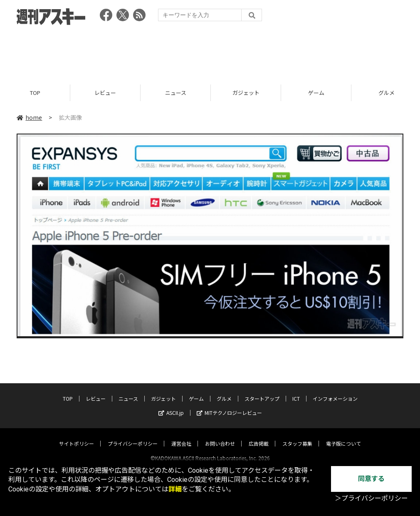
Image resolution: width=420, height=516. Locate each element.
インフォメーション (335, 391)
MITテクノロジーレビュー (229, 405)
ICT (296, 391)
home (29, 117)
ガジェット (246, 93)
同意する (371, 479)
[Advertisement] (210, 52)
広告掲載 (259, 436)
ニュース (176, 93)
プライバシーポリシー (133, 436)
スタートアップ (262, 391)
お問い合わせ (220, 436)
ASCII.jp (171, 405)
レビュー (105, 93)
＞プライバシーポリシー (371, 498)
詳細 (175, 489)
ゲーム (316, 93)
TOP (35, 93)
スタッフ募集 (297, 436)
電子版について (343, 436)
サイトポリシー (77, 436)
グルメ (224, 391)
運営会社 (181, 436)
